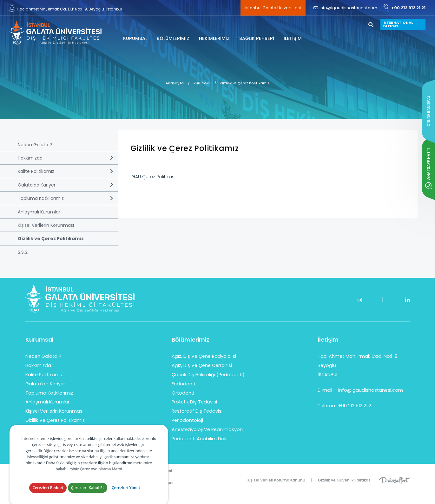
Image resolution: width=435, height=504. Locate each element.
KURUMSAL (135, 38)
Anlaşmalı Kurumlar (39, 212)
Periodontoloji (187, 420)
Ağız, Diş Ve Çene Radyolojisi (204, 356)
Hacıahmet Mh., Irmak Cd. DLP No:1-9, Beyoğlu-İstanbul (66, 8)
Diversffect (394, 480)
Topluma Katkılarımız (41, 198)
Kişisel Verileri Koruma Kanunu (276, 480)
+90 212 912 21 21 (405, 8)
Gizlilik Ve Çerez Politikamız (55, 420)
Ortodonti (183, 393)
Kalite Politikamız (36, 171)
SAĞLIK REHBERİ (257, 38)
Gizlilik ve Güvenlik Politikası (345, 480)
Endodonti (183, 384)
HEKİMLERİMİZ (214, 38)
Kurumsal (202, 83)
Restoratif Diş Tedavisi (197, 411)
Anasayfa (175, 83)
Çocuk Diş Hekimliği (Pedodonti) (208, 375)
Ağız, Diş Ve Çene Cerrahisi (202, 365)
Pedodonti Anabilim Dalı (199, 439)
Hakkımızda (30, 158)
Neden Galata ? (35, 145)
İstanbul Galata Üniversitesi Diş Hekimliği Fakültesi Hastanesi (56, 33)
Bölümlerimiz (190, 340)
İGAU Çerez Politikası (153, 177)
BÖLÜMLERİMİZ (173, 38)
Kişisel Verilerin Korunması (46, 225)
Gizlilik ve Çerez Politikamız (245, 83)
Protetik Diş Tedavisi (194, 402)
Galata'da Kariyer (37, 185)
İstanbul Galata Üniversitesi (273, 8)
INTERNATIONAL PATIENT (398, 24)
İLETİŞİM (293, 38)
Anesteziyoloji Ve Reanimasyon (207, 429)
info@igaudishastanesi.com (345, 8)
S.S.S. (23, 252)
